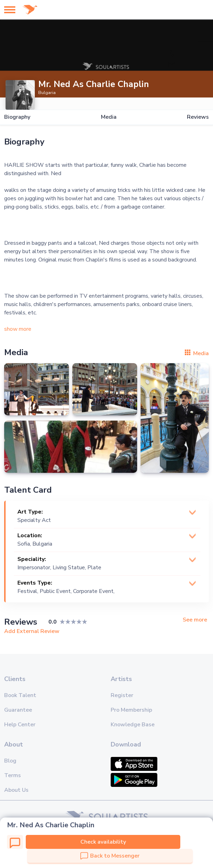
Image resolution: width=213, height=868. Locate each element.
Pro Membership (131, 710)
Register (122, 695)
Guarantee (18, 710)
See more (195, 620)
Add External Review (32, 631)
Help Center (20, 725)
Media (109, 117)
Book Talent (20, 695)
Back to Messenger (110, 856)
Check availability (103, 842)
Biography (17, 117)
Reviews (198, 117)
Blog (10, 761)
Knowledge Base (133, 725)
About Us (16, 790)
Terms (13, 775)
